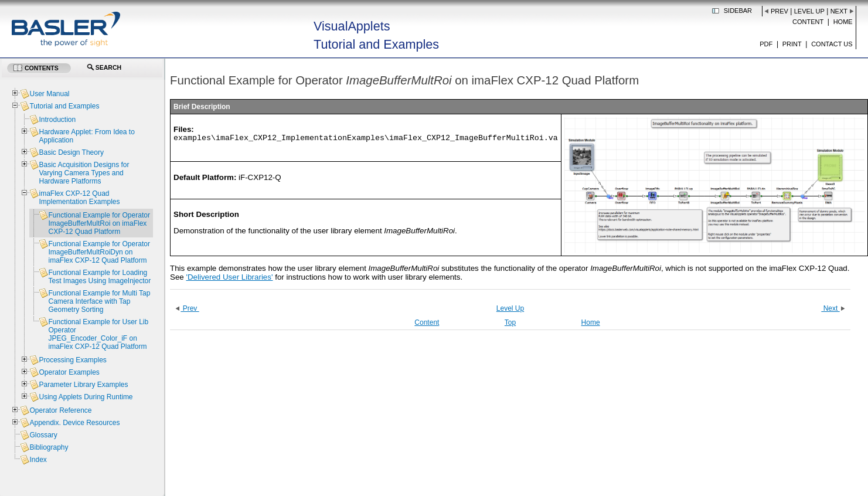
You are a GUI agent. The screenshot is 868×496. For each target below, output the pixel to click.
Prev (780, 11)
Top (510, 322)
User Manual (49, 94)
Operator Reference (60, 410)
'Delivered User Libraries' (229, 277)
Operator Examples (69, 372)
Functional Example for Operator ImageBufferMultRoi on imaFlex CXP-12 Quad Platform (99, 223)
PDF (766, 44)
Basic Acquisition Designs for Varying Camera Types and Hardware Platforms (84, 173)
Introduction (57, 120)
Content (808, 22)
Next (839, 11)
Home (843, 22)
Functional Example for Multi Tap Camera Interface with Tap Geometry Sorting (99, 301)
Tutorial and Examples (64, 106)
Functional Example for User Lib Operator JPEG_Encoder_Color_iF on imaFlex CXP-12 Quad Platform (98, 334)
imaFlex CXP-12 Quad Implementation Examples (79, 198)
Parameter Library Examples (83, 385)
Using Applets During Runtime (86, 397)
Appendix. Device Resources (74, 423)
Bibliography (49, 447)
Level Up (809, 11)
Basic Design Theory (71, 152)
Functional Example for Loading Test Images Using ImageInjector (99, 277)
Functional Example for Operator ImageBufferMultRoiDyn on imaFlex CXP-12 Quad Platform (99, 252)
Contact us (832, 44)
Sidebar (738, 11)
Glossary (43, 435)
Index (38, 460)
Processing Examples (72, 360)
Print (792, 44)
